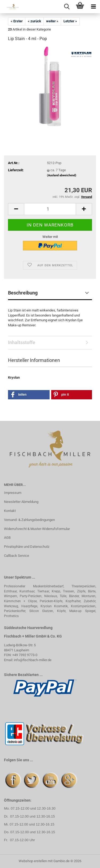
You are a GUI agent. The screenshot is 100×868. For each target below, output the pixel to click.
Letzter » (70, 21)
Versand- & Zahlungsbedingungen (29, 520)
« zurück (34, 21)
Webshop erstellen (33, 861)
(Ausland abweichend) (62, 175)
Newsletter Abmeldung (21, 502)
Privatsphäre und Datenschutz (27, 547)
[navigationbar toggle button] (93, 7)
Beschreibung (23, 293)
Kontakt (10, 511)
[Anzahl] (50, 209)
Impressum (13, 493)
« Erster (17, 21)
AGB (7, 538)
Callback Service (17, 556)
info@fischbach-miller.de (33, 660)
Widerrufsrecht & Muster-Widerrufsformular (37, 529)
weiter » (52, 21)
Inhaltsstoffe (22, 342)
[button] (16, 209)
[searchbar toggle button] (67, 7)
